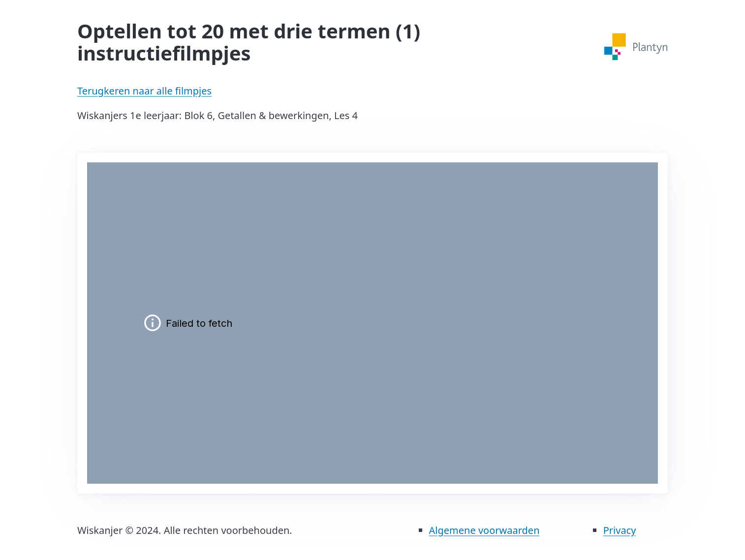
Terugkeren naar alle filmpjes (144, 91)
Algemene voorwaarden (484, 530)
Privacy (620, 530)
